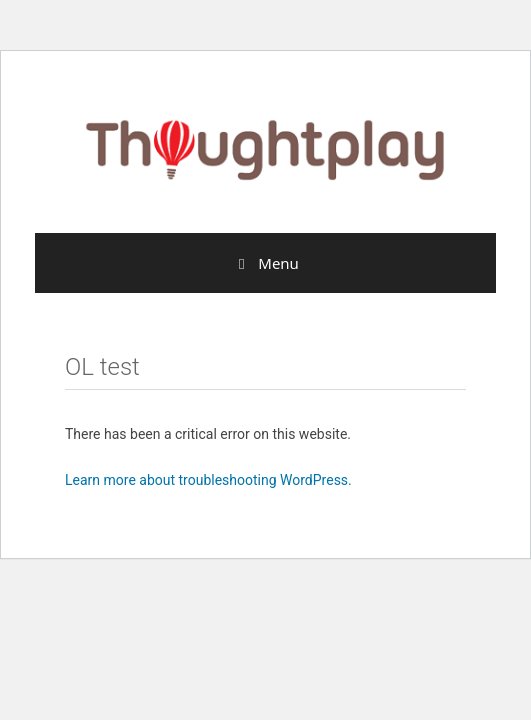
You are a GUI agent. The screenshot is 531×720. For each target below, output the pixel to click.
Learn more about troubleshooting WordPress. (208, 480)
